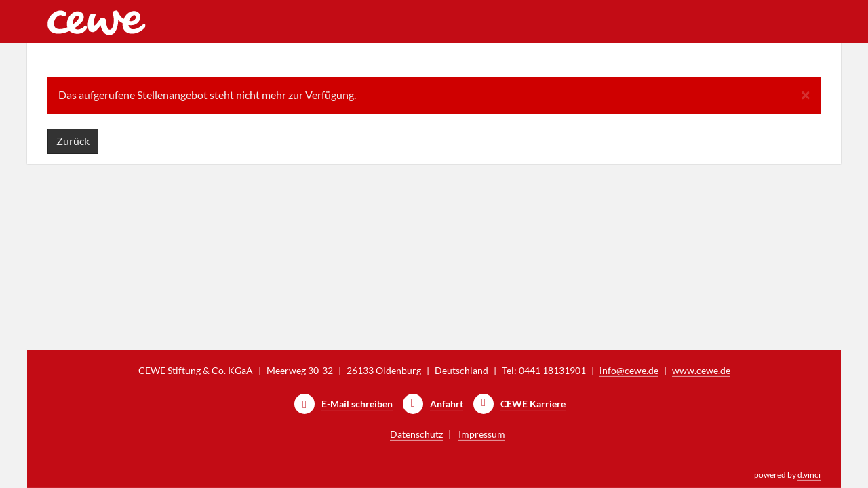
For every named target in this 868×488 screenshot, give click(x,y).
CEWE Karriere (533, 404)
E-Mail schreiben (357, 404)
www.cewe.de (701, 370)
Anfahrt (447, 404)
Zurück (73, 141)
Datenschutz (416, 434)
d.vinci (809, 475)
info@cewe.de (629, 370)
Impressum (482, 434)
